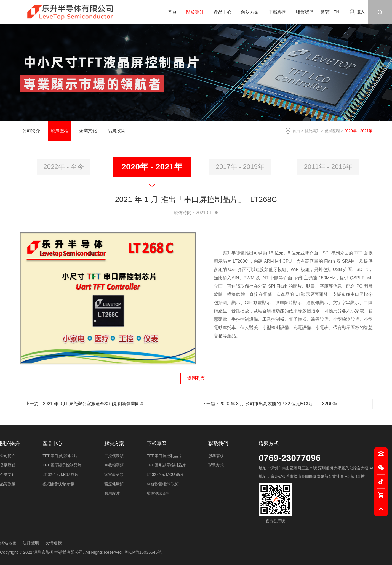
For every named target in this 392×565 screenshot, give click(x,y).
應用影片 (112, 493)
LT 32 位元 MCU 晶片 (165, 474)
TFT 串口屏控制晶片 (60, 456)
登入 (361, 12)
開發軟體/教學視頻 (163, 484)
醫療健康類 (114, 484)
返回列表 (196, 378)
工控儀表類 (114, 456)
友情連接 (54, 543)
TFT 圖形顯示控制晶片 (62, 465)
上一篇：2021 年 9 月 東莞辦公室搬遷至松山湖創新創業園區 (85, 404)
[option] (64, 167)
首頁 (172, 12)
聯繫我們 (305, 12)
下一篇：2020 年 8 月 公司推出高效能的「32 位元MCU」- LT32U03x (270, 404)
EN (336, 12)
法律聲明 (31, 543)
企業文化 (88, 131)
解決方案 (250, 12)
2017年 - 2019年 (240, 166)
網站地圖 (8, 543)
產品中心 (223, 12)
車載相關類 (114, 465)
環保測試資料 (158, 493)
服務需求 (216, 456)
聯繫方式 (269, 444)
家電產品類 (114, 474)
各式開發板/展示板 (58, 484)
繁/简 (325, 12)
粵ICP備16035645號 (143, 552)
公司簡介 (31, 131)
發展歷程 (332, 131)
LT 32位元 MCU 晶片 (60, 474)
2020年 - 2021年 (152, 167)
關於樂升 (195, 12)
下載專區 (278, 12)
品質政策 (116, 131)
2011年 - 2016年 (328, 166)
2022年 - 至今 (64, 166)
